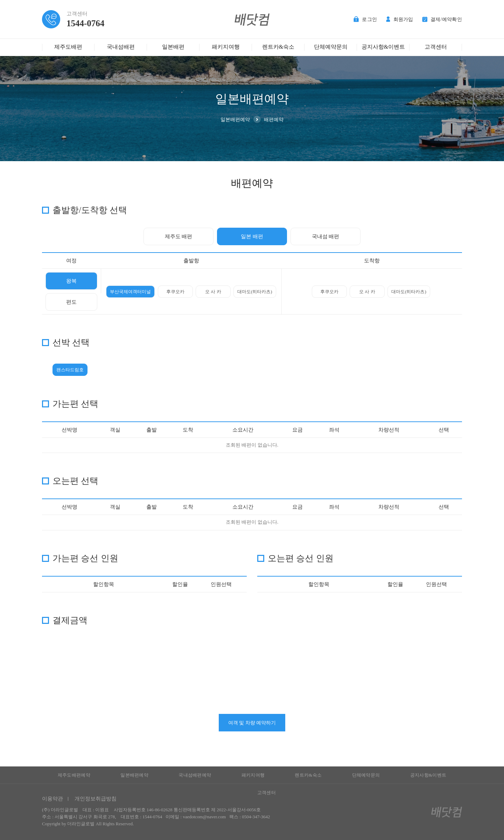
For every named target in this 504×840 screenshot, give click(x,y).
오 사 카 (213, 292)
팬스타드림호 (70, 370)
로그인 (365, 19)
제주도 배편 (179, 236)
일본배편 (173, 47)
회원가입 (400, 19)
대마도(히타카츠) (255, 292)
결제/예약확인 (442, 19)
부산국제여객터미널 (130, 292)
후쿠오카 (175, 292)
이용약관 (52, 799)
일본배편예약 (134, 775)
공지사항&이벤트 (383, 47)
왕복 (71, 281)
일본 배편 (252, 236)
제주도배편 (68, 47)
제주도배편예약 (74, 775)
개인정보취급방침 (96, 799)
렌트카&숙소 (278, 47)
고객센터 (436, 47)
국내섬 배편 (326, 236)
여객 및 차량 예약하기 (252, 723)
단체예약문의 (331, 47)
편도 (71, 302)
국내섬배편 (121, 47)
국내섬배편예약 (195, 775)
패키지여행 (226, 47)
